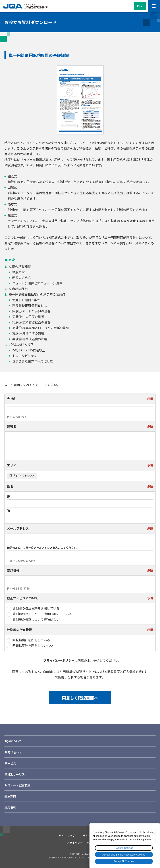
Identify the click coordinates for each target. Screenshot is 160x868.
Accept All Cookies (124, 861)
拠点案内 (10, 796)
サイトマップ (67, 836)
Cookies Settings (124, 848)
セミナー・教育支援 (80, 785)
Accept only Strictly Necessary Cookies (124, 855)
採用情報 (10, 807)
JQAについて (80, 741)
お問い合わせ (80, 752)
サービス (80, 763)
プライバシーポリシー (59, 660)
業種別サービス (80, 774)
